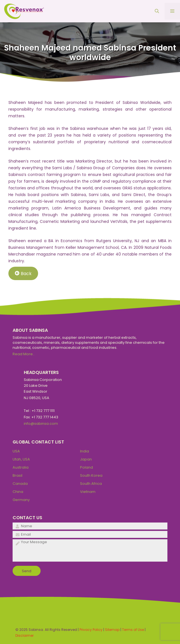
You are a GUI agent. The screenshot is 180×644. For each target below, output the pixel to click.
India (85, 451)
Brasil (17, 475)
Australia (21, 467)
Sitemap (112, 630)
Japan (86, 459)
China (18, 492)
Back (23, 273)
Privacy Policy (91, 630)
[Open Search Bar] (157, 11)
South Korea (91, 475)
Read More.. (24, 354)
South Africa (91, 484)
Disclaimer (24, 635)
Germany (21, 500)
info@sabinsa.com (41, 424)
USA (16, 451)
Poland (87, 467)
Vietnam (88, 492)
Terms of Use (133, 630)
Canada (20, 484)
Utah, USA (21, 459)
